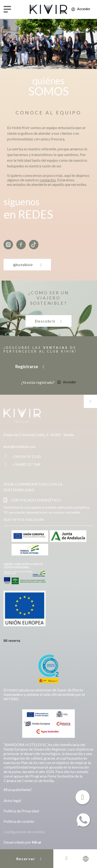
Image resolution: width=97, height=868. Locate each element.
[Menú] (7, 9)
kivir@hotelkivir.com (19, 447)
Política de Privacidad (21, 811)
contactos (48, 180)
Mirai (36, 842)
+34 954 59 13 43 (27, 456)
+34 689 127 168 (26, 464)
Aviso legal (12, 800)
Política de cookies (19, 821)
